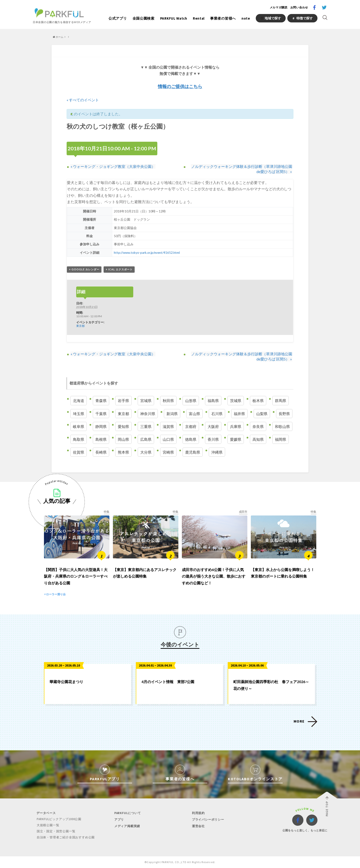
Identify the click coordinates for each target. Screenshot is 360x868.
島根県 (101, 439)
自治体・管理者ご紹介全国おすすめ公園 (65, 837)
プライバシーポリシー (208, 820)
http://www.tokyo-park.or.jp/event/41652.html (147, 253)
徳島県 (191, 439)
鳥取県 (79, 439)
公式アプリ (118, 18)
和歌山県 (282, 426)
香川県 (213, 439)
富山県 (194, 414)
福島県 (213, 401)
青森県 (101, 401)
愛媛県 (236, 439)
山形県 (191, 401)
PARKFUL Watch (174, 18)
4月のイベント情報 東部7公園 (168, 682)
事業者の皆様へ (223, 18)
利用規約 (198, 814)
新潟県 (172, 414)
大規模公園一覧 (48, 826)
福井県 (239, 414)
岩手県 (123, 401)
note (246, 18)
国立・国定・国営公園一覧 (56, 831)
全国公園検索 (144, 18)
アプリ (119, 820)
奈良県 (258, 426)
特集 (107, 512)
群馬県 (281, 401)
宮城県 (146, 401)
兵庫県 (236, 426)
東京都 (80, 326)
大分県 (146, 452)
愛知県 (123, 426)
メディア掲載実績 (127, 826)
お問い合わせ (299, 7)
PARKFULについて (127, 814)
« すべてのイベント (83, 100)
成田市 (243, 512)
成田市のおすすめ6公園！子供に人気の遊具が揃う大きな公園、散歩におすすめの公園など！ (214, 577)
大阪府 (213, 426)
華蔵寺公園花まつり (66, 682)
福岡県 (281, 439)
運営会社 (198, 826)
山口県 (168, 439)
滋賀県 (168, 426)
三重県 (146, 426)
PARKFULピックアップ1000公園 (59, 820)
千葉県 (101, 414)
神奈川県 (148, 414)
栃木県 (258, 401)
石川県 (217, 414)
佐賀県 (79, 452)
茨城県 (236, 401)
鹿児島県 (193, 452)
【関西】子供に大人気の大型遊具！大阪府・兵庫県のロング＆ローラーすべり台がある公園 (76, 577)
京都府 (191, 426)
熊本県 (123, 452)
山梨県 (262, 414)
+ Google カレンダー (84, 270)
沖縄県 (217, 452)
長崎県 (101, 452)
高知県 (258, 439)
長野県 (284, 414)
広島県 (146, 439)
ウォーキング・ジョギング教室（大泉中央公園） (113, 166)
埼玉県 (79, 414)
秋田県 (168, 401)
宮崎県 (168, 452)
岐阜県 (79, 426)
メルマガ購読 (279, 7)
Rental (199, 18)
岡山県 (123, 439)
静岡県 (101, 426)
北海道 (79, 401)
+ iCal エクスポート (119, 270)
